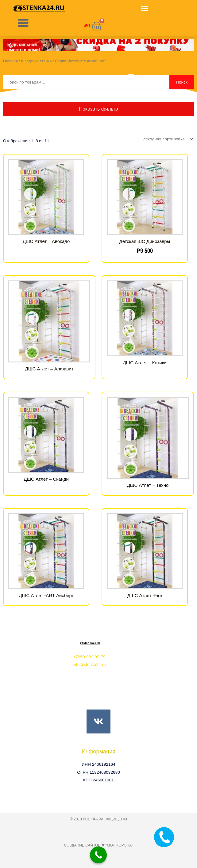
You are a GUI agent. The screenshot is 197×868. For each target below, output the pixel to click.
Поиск (182, 82)
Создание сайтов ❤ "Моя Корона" (98, 845)
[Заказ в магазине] (167, 139)
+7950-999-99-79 (89, 657)
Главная (10, 61)
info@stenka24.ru (89, 665)
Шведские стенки (36, 61)
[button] (145, 9)
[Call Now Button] (98, 855)
